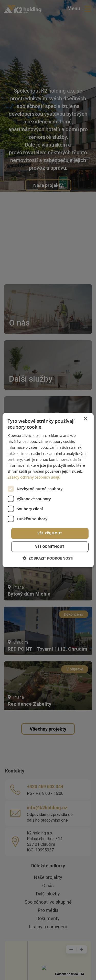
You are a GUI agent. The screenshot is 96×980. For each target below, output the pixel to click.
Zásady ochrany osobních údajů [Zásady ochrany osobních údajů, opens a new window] (34, 477)
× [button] (85, 419)
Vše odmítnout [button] (50, 546)
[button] (48, 558)
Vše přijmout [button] (50, 533)
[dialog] (48, 490)
